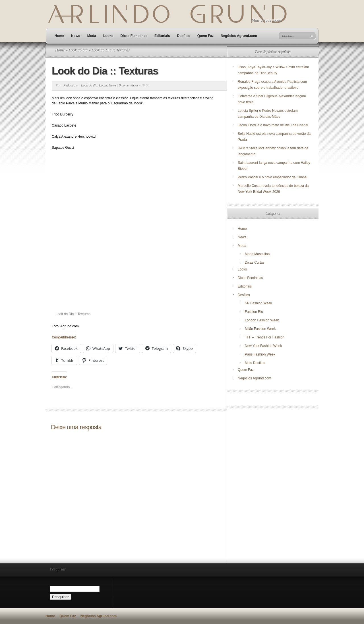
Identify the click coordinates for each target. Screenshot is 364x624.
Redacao (69, 85)
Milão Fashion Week (260, 329)
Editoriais (162, 36)
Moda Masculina (257, 254)
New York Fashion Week (263, 346)
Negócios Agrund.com (239, 36)
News (76, 36)
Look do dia (78, 50)
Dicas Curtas (255, 263)
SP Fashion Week (258, 303)
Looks (108, 36)
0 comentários (129, 85)
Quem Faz (205, 36)
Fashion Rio (254, 312)
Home (59, 36)
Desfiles (184, 36)
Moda (92, 36)
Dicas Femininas (134, 36)
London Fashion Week (262, 320)
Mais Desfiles (255, 363)
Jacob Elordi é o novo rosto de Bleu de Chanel (273, 125)
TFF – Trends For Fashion (265, 337)
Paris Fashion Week (260, 354)
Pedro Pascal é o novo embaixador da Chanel (273, 177)
